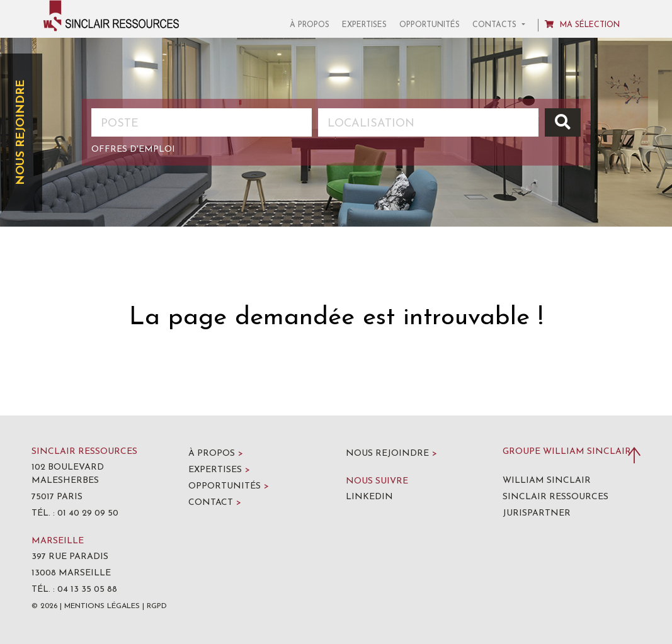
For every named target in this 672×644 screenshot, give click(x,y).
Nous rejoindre (21, 133)
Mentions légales (102, 606)
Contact (215, 503)
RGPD (157, 606)
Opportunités (430, 25)
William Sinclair (547, 481)
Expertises (364, 25)
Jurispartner (537, 513)
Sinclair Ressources (555, 497)
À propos (310, 25)
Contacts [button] (496, 25)
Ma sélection (582, 25)
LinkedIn (369, 497)
